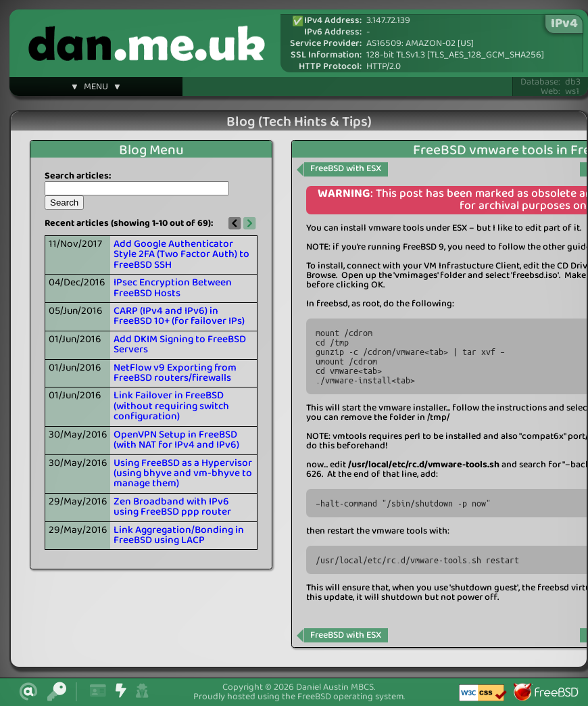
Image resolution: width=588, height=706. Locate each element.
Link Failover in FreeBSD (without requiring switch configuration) (171, 406)
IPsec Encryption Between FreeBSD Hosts (173, 288)
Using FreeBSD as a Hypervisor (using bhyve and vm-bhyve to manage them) (183, 474)
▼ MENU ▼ (96, 89)
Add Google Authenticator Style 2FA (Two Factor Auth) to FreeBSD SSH (181, 255)
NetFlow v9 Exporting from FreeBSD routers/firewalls (175, 373)
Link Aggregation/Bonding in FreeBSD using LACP (179, 535)
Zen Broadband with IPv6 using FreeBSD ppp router (172, 507)
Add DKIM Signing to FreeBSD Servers (180, 345)
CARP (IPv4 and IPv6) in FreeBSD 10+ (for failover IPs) (179, 316)
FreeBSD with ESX (346, 169)
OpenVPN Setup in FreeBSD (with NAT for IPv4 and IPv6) (176, 440)
